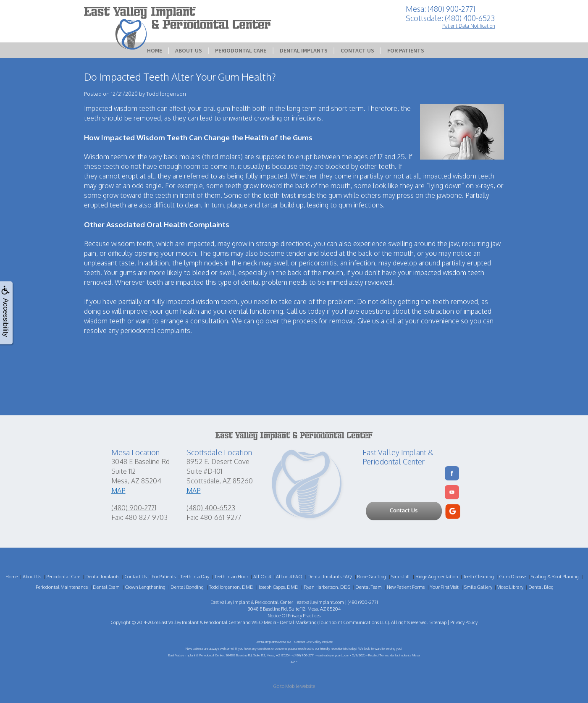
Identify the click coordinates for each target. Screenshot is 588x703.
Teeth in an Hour (231, 577)
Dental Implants (304, 50)
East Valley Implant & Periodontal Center (201, 622)
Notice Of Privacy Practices (294, 616)
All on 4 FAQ (289, 577)
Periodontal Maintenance (62, 587)
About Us (189, 50)
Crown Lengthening (145, 587)
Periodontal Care (241, 50)
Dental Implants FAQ (330, 577)
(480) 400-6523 (211, 508)
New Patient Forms (406, 587)
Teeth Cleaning (479, 577)
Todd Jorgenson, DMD (231, 587)
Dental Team (369, 587)
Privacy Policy (464, 622)
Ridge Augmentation (437, 577)
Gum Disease (512, 577)
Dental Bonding (187, 587)
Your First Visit (444, 587)
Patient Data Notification (469, 26)
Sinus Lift (400, 577)
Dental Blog (541, 587)
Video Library (510, 587)
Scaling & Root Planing (555, 577)
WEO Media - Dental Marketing (284, 622)
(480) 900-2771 (134, 508)
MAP (118, 491)
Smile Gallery (478, 587)
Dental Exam (106, 587)
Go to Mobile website (294, 686)
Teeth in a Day (195, 577)
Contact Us (357, 50)
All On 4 (262, 577)
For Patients (406, 50)
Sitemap (438, 622)
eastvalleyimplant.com (320, 602)
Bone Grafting (371, 577)
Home (155, 50)
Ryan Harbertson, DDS (327, 587)
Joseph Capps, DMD (279, 587)
